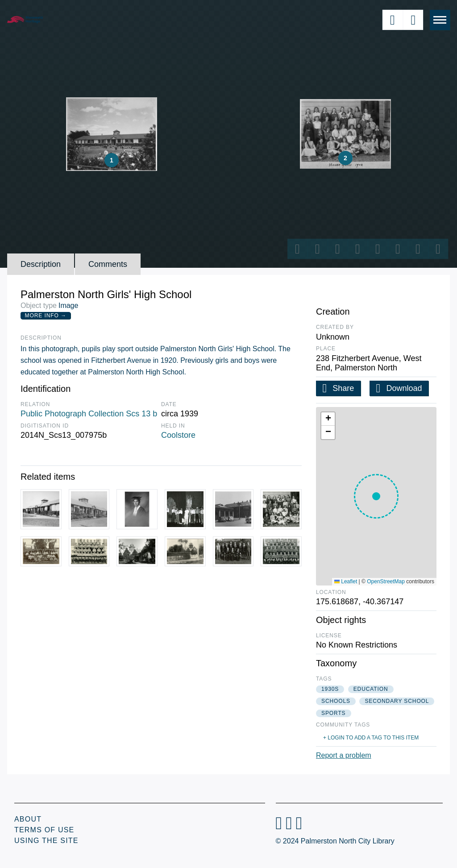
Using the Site (46, 841)
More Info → (46, 316)
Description (41, 264)
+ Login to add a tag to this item (371, 738)
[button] (376, 496)
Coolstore (178, 435)
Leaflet (346, 581)
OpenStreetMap (386, 581)
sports (334, 713)
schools (336, 701)
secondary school (397, 701)
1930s (330, 689)
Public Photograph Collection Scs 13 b (89, 414)
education (371, 689)
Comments (108, 264)
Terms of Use (44, 830)
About (28, 819)
